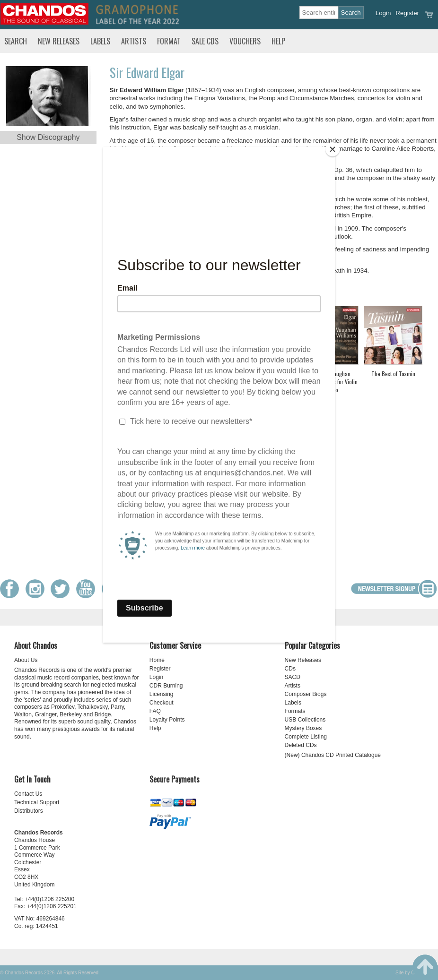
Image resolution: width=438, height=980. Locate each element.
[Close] (333, 149)
